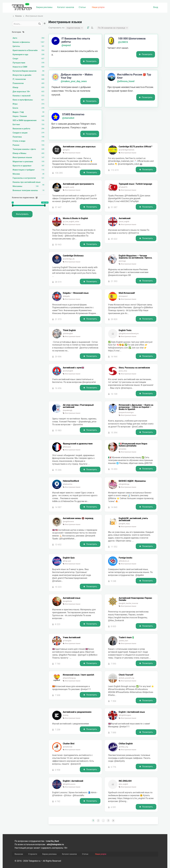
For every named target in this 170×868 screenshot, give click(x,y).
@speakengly (68, 411)
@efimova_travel (126, 82)
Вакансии (19, 849)
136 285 (59, 174)
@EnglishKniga (124, 485)
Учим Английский (72, 638)
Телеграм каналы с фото (29, 149)
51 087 (114, 208)
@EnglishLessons (69, 785)
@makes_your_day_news (74, 82)
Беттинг (29, 124)
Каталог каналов (66, 7)
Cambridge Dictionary (73, 256)
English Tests (125, 331)
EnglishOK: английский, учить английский (133, 520)
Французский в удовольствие (78, 444)
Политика (29, 137)
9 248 (113, 582)
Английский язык (72, 599)
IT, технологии (29, 79)
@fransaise (67, 447)
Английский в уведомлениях (77, 713)
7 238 (58, 733)
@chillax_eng (123, 747)
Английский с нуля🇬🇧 (73, 368)
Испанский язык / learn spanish (78, 675)
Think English (69, 331)
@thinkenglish (68, 334)
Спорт (29, 59)
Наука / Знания (29, 116)
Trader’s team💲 (127, 638)
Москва (29, 174)
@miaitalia (122, 450)
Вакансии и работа (29, 129)
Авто (29, 38)
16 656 (58, 389)
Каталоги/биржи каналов (29, 71)
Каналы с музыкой (29, 96)
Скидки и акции (29, 133)
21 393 (114, 282)
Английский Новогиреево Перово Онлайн (135, 600)
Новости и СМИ (29, 67)
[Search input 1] (25, 24)
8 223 (58, 625)
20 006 (58, 357)
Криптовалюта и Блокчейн (29, 50)
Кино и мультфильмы (29, 100)
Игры (29, 104)
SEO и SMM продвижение (29, 120)
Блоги (29, 108)
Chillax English (126, 744)
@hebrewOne (68, 485)
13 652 (58, 545)
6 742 (58, 802)
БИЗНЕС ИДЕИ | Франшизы (132, 482)
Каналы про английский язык (29, 182)
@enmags (122, 262)
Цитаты (29, 46)
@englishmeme (68, 522)
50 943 (58, 245)
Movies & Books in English (75, 219)
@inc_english (123, 785)
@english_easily (68, 188)
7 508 (58, 696)
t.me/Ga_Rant (52, 836)
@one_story (123, 371)
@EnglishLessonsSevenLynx (129, 334)
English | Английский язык (132, 713)
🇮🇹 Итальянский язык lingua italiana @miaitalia (133, 445)
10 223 (58, 588)
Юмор (29, 87)
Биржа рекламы (44, 7)
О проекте (33, 849)
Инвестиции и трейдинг (29, 170)
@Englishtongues (125, 716)
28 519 (58, 283)
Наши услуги (98, 7)
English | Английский (73, 782)
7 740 (58, 664)
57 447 (58, 208)
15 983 (58, 431)
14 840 (114, 508)
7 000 (113, 733)
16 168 (114, 394)
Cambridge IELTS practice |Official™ (136, 147)
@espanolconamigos (126, 413)
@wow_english (124, 222)
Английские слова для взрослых (79, 147)
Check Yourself (126, 675)
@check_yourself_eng (126, 679)
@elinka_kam (123, 641)
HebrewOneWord (71, 482)
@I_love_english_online (71, 222)
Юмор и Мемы (29, 153)
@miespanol (123, 297)
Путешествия (29, 63)
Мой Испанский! (127, 294)
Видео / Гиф (29, 112)
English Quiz (69, 558)
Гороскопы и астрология (29, 178)
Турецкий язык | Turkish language (135, 185)
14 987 (58, 508)
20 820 (114, 320)
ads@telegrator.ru (55, 839)
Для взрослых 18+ (29, 92)
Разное (29, 145)
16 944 (114, 357)
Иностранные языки (29, 157)
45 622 (114, 239)
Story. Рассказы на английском (134, 368)
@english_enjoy (124, 524)
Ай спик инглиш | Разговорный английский (78, 407)
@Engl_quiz (67, 562)
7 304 (113, 702)
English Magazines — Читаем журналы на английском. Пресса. (136, 257)
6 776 (113, 768)
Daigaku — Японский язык (76, 294)
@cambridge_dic (69, 259)
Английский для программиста (78, 185)
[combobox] (74, 28)
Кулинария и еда (29, 54)
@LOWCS (123, 43)
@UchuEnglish (68, 371)
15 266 (58, 470)
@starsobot (68, 118)
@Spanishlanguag (69, 679)
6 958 (58, 770)
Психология (29, 83)
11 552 (114, 547)
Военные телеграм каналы (29, 190)
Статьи (82, 7)
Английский (125, 219)
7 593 (113, 664)
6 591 (113, 808)
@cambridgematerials (127, 150)
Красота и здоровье (29, 166)
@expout (66, 46)
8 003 (113, 627)
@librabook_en (124, 562)
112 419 (115, 171)
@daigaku (66, 297)
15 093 (114, 470)
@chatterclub (68, 747)
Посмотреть (90, 62)
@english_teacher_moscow (128, 604)
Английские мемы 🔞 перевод (78, 519)
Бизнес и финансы (29, 42)
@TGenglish (67, 641)
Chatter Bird (69, 744)
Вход (156, 7)
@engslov (66, 150)
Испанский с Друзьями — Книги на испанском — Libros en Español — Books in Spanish (136, 408)
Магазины (26, 186)
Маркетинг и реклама (29, 162)
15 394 (114, 433)
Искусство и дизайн (29, 75)
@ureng (66, 716)
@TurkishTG (123, 188)
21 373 (58, 320)
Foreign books (126, 558)
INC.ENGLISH (125, 782)
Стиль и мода (29, 141)
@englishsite (67, 602)
